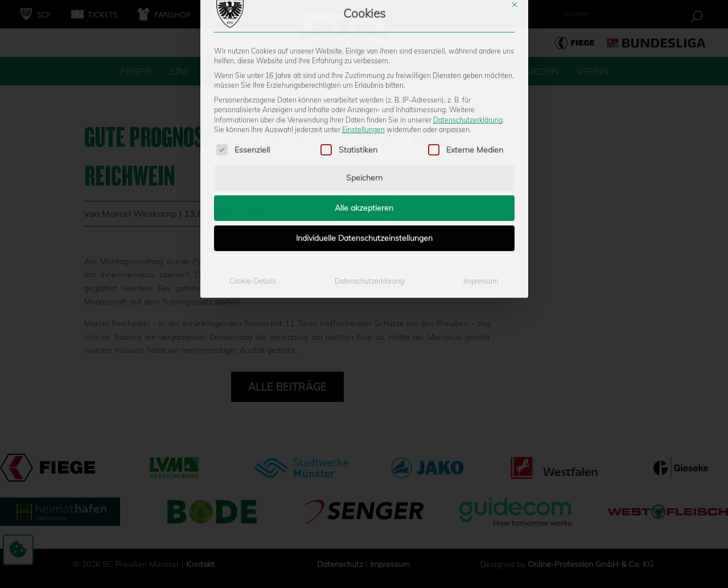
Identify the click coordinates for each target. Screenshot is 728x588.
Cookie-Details (253, 186)
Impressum (481, 186)
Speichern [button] (364, 83)
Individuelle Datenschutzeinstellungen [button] (364, 143)
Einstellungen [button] (363, 35)
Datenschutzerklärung (468, 25)
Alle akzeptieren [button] (364, 113)
